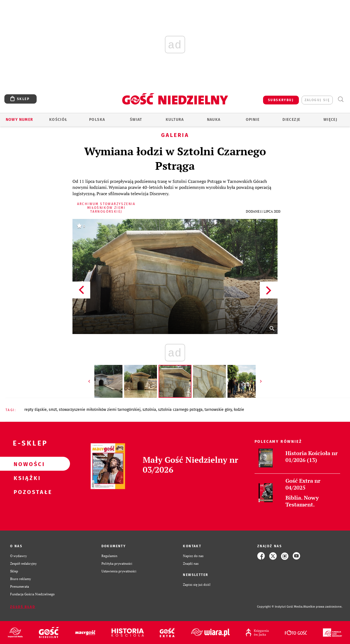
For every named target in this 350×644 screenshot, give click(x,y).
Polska (97, 120)
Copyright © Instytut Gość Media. (280, 607)
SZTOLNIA (149, 410)
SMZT (53, 410)
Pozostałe (26, 492)
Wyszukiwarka (341, 99)
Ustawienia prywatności (119, 571)
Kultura (175, 120)
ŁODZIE (239, 410)
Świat (136, 120)
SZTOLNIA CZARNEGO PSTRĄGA (180, 410)
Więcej (330, 120)
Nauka (214, 120)
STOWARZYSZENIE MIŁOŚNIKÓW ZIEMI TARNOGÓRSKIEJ (100, 410)
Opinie (253, 120)
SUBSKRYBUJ (281, 100)
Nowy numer (20, 120)
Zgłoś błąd (23, 607)
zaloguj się (317, 100)
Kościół (58, 120)
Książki (26, 478)
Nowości (26, 464)
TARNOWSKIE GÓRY (218, 410)
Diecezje (291, 120)
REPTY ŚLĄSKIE (36, 410)
